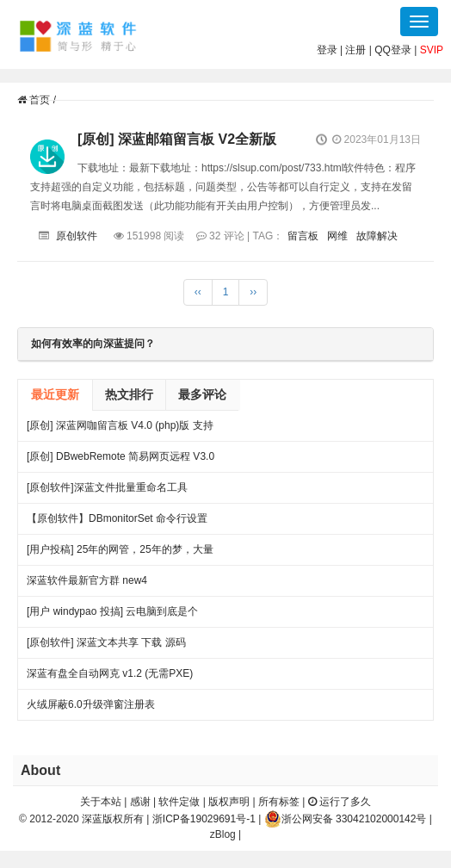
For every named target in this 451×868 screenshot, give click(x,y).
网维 (337, 236)
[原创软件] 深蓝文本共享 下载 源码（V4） (106, 647)
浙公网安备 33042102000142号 (346, 819)
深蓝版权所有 (113, 819)
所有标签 (279, 802)
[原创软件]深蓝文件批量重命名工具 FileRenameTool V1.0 (107, 492)
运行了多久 (340, 802)
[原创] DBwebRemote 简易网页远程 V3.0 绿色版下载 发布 (120, 461)
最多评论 (202, 394)
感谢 (140, 802)
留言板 (303, 236)
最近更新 (55, 394)
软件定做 (179, 802)
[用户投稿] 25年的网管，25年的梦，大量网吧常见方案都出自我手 (120, 554)
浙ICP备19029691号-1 (204, 819)
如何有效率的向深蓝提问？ (93, 344)
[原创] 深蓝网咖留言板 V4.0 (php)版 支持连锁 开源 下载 (120, 430)
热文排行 (129, 394)
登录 (327, 50)
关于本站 (101, 802)
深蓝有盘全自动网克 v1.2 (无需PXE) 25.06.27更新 (110, 678)
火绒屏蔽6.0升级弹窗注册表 (91, 704)
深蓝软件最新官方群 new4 (87, 580)
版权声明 (229, 802)
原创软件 (77, 236)
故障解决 (377, 236)
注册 (355, 50)
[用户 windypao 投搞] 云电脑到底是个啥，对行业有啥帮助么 (112, 616)
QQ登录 (393, 50)
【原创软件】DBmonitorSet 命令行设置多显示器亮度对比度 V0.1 (117, 523)
